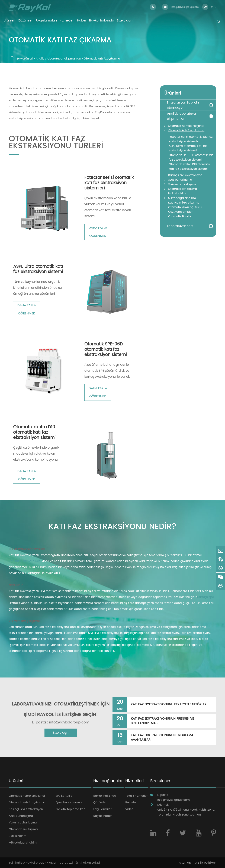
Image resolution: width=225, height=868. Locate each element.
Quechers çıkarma (69, 803)
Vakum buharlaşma (182, 184)
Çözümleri (100, 803)
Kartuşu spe (206, 597)
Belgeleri (131, 803)
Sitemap (185, 863)
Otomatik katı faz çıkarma (102, 59)
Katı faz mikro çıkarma (184, 203)
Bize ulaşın (61, 733)
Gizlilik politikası (205, 863)
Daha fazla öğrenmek (98, 232)
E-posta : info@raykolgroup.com (61, 723)
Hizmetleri (134, 781)
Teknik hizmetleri (137, 796)
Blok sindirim (177, 193)
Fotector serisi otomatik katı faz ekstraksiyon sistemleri (109, 183)
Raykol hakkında (105, 796)
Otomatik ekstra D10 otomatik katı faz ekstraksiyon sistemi (34, 432)
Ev (18, 59)
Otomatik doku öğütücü (185, 207)
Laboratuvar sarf (178, 226)
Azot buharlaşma (180, 180)
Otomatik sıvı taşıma (183, 189)
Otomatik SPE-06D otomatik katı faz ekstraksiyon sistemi (106, 349)
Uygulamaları (103, 809)
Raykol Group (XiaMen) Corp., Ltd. (50, 863)
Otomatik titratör (180, 216)
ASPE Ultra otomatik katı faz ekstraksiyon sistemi (38, 269)
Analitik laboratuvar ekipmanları (58, 59)
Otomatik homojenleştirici (186, 126)
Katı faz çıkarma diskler (25, 561)
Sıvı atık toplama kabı (71, 809)
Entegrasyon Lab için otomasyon (181, 105)
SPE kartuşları (65, 796)
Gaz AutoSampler (180, 212)
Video (129, 809)
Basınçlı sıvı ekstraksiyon (185, 175)
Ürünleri (28, 59)
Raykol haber (103, 816)
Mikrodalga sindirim (182, 198)
